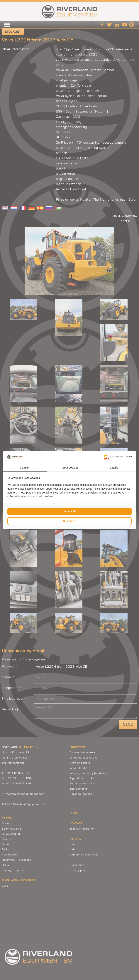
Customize (70, 521)
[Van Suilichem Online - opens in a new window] (118, 457)
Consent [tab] (25, 468)
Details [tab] (114, 468)
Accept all (69, 511)
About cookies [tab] (69, 468)
